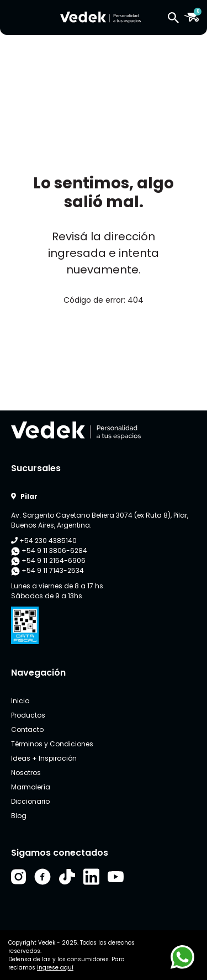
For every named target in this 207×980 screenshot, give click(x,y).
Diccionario (30, 801)
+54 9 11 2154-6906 (48, 561)
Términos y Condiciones (52, 744)
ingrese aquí (55, 968)
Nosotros (26, 773)
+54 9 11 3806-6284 (49, 551)
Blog (19, 816)
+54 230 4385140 (44, 541)
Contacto (27, 729)
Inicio (20, 701)
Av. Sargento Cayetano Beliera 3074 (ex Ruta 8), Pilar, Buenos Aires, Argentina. (100, 520)
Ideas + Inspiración (44, 758)
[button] (173, 17)
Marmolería (31, 787)
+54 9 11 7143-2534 (47, 571)
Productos (28, 715)
